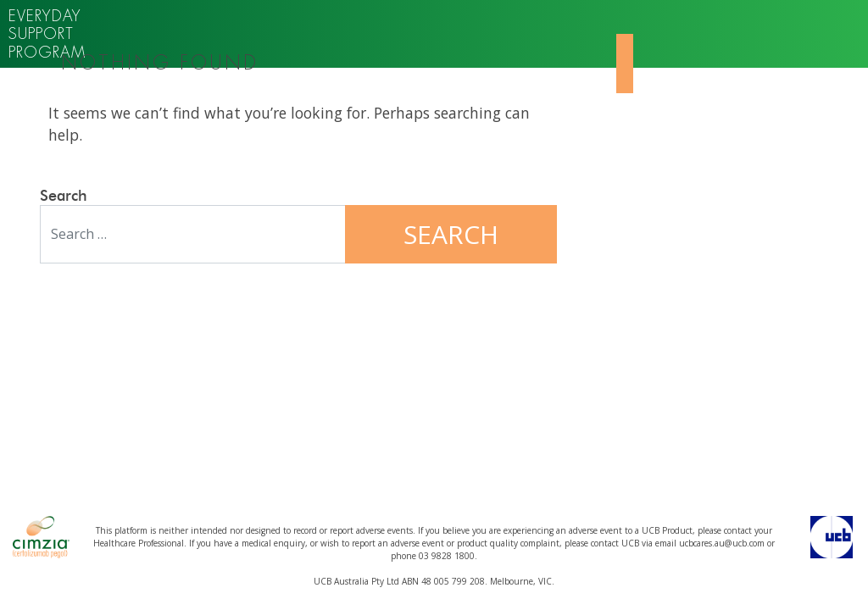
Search (64, 197)
